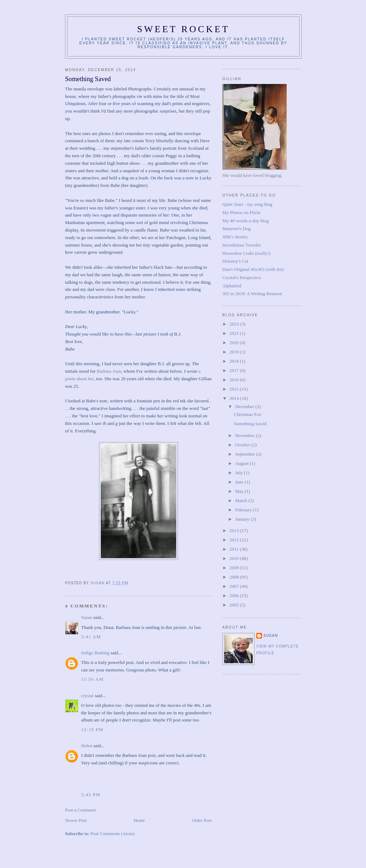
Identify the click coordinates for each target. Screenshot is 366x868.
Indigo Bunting (95, 653)
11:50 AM (92, 679)
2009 (235, 568)
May (240, 491)
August (243, 463)
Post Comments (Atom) (113, 834)
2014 (235, 398)
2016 (235, 380)
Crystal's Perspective (242, 277)
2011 (235, 549)
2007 (235, 586)
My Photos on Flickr (241, 212)
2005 (235, 605)
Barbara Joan (109, 371)
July (240, 473)
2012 (235, 540)
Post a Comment (80, 810)
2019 (235, 352)
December (245, 406)
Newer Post (76, 820)
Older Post (202, 820)
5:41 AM (91, 637)
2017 (235, 370)
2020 (235, 343)
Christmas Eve (247, 414)
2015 (235, 389)
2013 (235, 530)
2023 (235, 324)
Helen (87, 746)
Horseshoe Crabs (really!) (246, 253)
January (243, 519)
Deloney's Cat (235, 261)
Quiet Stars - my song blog (247, 204)
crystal (87, 696)
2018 (235, 361)
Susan (87, 617)
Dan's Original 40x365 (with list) (253, 269)
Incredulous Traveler (242, 245)
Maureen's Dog (236, 229)
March (242, 500)
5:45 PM (91, 795)
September (246, 454)
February (244, 510)
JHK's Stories (235, 237)
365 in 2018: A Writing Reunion (252, 294)
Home (139, 820)
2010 (235, 558)
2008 (235, 577)
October (243, 445)
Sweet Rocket (183, 29)
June (240, 482)
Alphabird (232, 286)
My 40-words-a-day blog (246, 221)
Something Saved (250, 424)
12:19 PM (92, 730)
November (246, 435)
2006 (235, 596)
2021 (235, 333)
